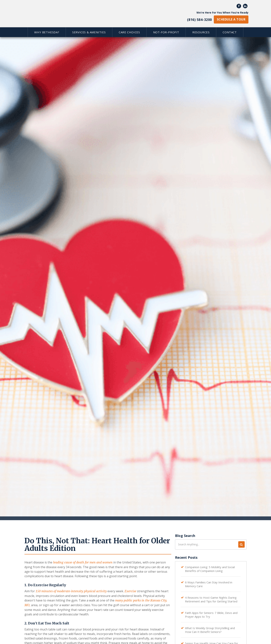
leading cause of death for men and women (83, 562)
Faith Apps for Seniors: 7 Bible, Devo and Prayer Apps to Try (211, 615)
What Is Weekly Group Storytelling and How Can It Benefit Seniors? (210, 630)
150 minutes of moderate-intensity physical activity (71, 591)
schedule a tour (231, 19)
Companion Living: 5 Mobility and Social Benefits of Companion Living (210, 569)
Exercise (130, 591)
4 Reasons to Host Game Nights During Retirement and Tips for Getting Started (211, 599)
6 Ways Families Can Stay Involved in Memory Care (209, 584)
